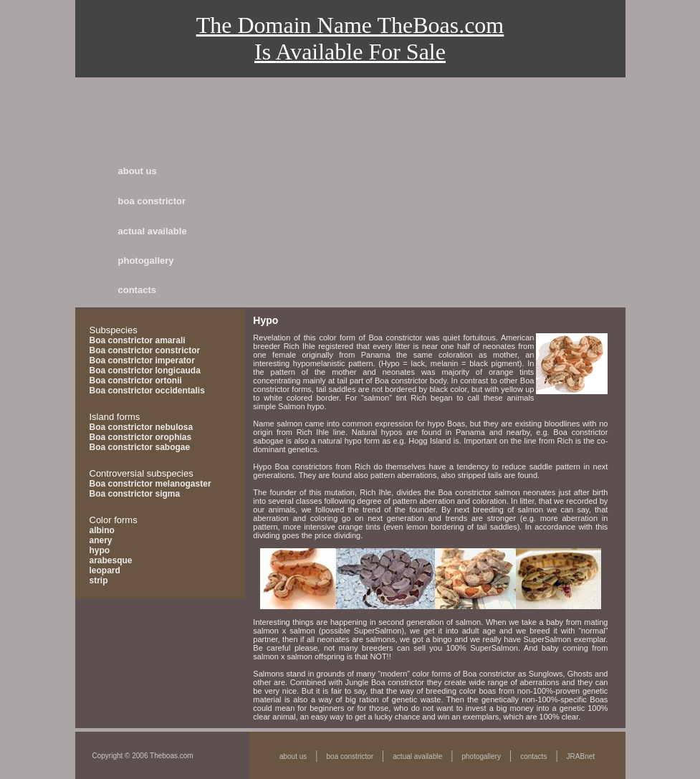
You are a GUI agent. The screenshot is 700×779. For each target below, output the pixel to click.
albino (102, 530)
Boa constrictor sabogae (140, 447)
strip (99, 580)
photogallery (146, 261)
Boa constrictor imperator (142, 360)
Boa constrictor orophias (141, 437)
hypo (100, 550)
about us (138, 171)
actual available (153, 231)
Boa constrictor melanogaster (150, 484)
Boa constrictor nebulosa (142, 427)
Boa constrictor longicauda (145, 371)
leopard (105, 570)
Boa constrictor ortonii (136, 381)
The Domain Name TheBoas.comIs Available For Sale (350, 38)
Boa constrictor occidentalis (147, 391)
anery (101, 540)
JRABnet (581, 756)
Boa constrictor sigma (135, 494)
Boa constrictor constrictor (145, 350)
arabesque (111, 560)
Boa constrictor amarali (138, 340)
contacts (137, 290)
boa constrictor (152, 201)
